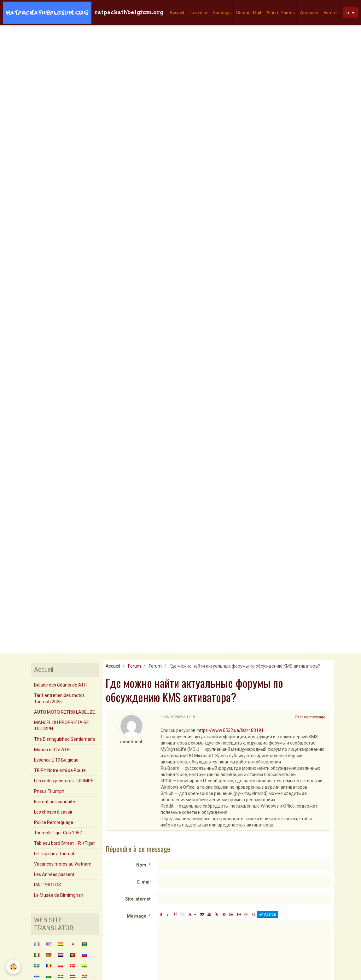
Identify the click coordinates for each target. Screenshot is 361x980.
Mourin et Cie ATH (52, 750)
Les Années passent (54, 874)
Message (137, 916)
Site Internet (138, 899)
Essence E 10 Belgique (56, 760)
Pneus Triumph (49, 791)
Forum (330, 13)
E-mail (144, 882)
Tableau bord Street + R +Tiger (64, 843)
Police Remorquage (54, 822)
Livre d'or (198, 13)
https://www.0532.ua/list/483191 (230, 730)
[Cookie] (13, 967)
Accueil (177, 13)
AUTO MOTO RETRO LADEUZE (64, 712)
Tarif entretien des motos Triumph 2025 (59, 699)
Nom (141, 865)
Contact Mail (249, 13)
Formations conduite (55, 802)
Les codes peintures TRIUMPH (64, 781)
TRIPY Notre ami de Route (60, 770)
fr (348, 13)
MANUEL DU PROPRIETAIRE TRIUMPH (61, 726)
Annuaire (309, 13)
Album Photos (281, 13)
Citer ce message (310, 717)
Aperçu (268, 914)
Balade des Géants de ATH (60, 685)
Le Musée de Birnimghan (59, 895)
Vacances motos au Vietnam (63, 864)
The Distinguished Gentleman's (65, 739)
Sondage (222, 13)
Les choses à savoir (53, 812)
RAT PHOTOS (48, 885)
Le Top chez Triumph (55, 854)
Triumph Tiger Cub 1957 (58, 833)
